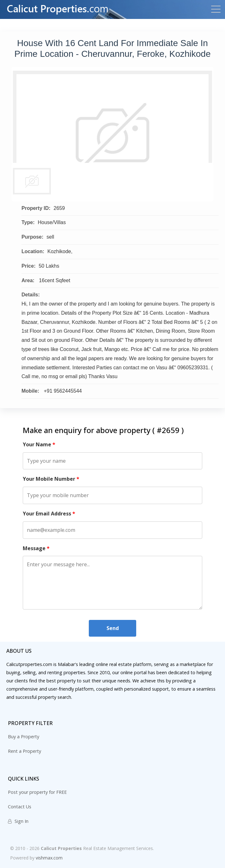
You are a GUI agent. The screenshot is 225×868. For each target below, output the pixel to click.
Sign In (18, 821)
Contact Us (20, 807)
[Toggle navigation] (214, 10)
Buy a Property (24, 737)
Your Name (39, 444)
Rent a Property (24, 751)
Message (36, 548)
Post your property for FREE (37, 792)
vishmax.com (49, 858)
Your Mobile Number (51, 479)
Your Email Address (49, 514)
